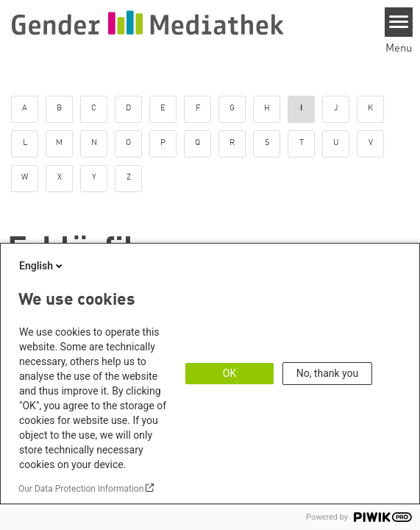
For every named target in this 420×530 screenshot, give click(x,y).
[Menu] (399, 22)
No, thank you (328, 373)
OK (229, 373)
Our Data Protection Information (81, 489)
